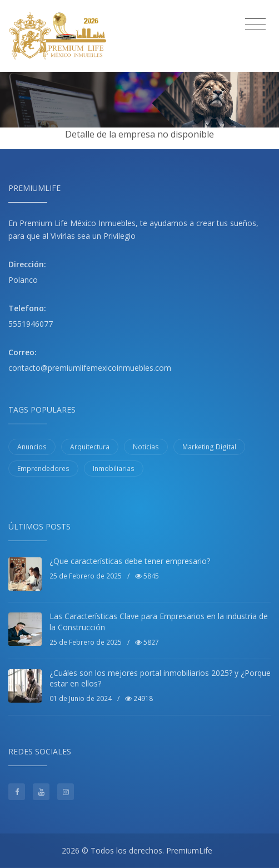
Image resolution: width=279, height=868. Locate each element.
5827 (147, 642)
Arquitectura (90, 447)
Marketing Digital (209, 447)
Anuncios (32, 447)
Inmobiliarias (114, 469)
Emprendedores (43, 469)
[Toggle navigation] (255, 24)
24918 (139, 698)
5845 (147, 576)
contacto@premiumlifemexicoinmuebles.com (90, 368)
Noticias (146, 447)
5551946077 (31, 324)
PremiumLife (189, 850)
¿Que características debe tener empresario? (130, 561)
